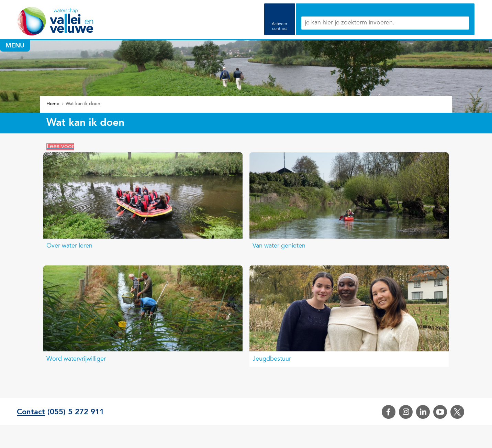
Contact (31, 412)
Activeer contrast (279, 26)
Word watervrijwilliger (76, 359)
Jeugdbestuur (272, 359)
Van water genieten (279, 246)
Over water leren (69, 246)
